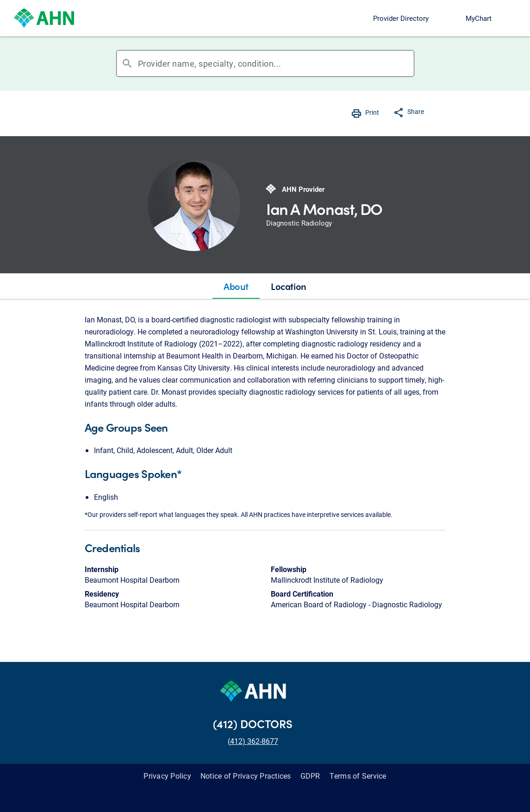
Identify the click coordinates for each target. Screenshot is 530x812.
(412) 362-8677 (253, 741)
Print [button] (372, 112)
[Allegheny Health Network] (44, 18)
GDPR (310, 776)
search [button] (127, 63)
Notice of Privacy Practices (246, 776)
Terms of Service (358, 776)
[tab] (236, 286)
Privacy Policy (167, 776)
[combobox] (276, 63)
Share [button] (416, 111)
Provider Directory (401, 18)
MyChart (479, 18)
